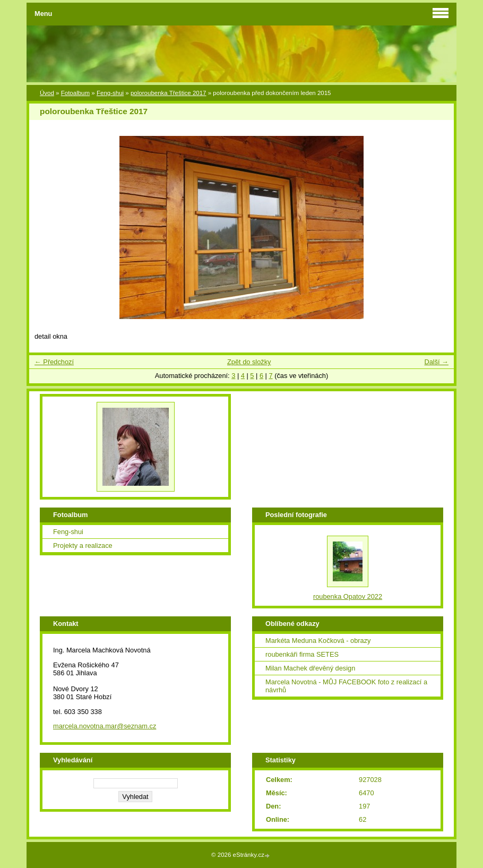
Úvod (47, 93)
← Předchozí (54, 362)
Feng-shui (110, 93)
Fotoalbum (75, 93)
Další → (436, 362)
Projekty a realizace (83, 545)
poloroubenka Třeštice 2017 (169, 93)
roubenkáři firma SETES (302, 654)
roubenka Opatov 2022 (348, 596)
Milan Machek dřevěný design (310, 668)
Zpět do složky (249, 362)
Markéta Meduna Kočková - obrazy (318, 641)
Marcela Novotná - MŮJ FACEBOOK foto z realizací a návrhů (346, 686)
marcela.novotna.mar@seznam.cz (105, 726)
